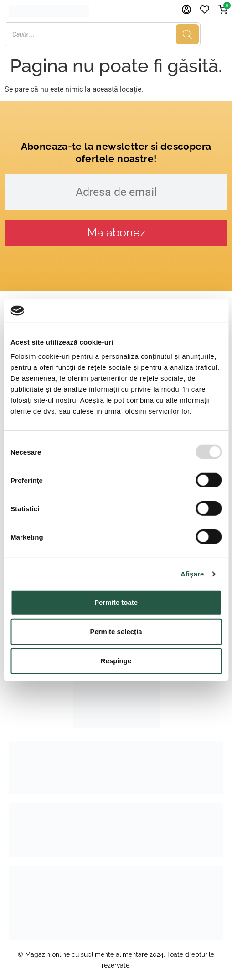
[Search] (214, 34)
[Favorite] (205, 10)
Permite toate (116, 602)
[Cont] (186, 10)
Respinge (116, 661)
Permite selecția (116, 631)
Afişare (192, 574)
